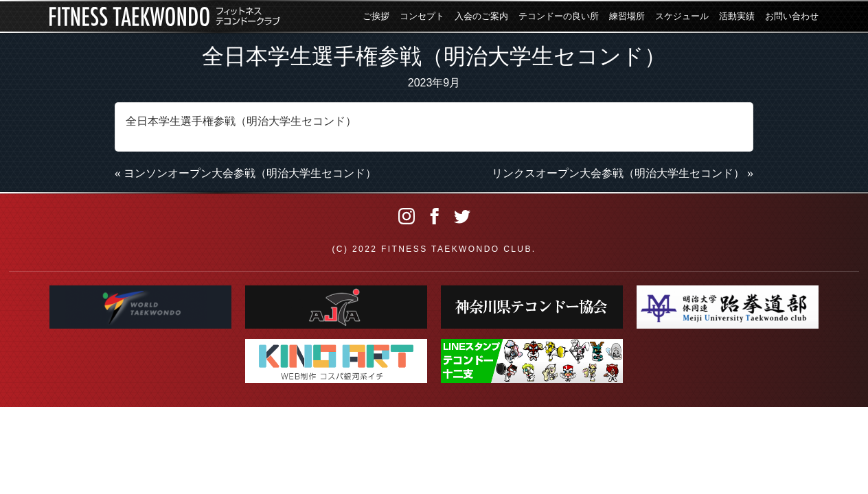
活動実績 (737, 16)
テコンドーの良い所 (559, 16)
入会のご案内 (481, 16)
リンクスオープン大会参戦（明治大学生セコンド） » (623, 173)
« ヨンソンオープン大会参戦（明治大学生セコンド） (245, 173)
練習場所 (627, 16)
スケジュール (682, 16)
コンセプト (422, 16)
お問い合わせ (792, 16)
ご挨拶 (376, 16)
